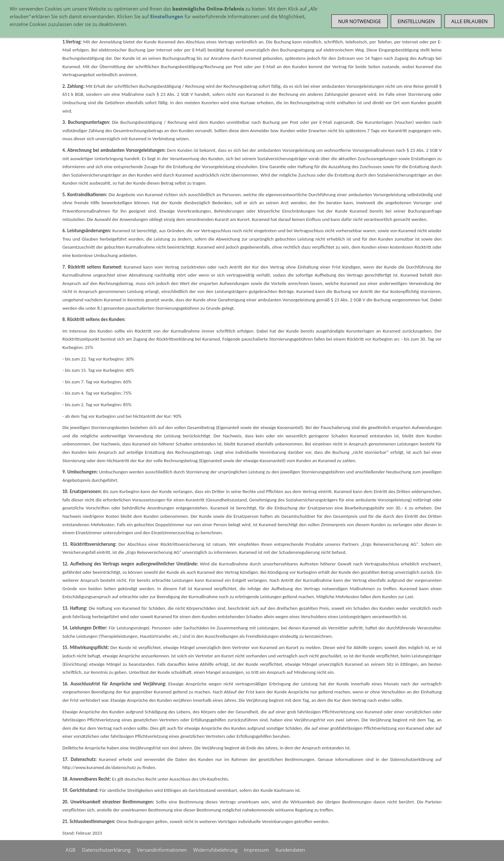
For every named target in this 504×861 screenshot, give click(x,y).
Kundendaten (290, 850)
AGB (71, 850)
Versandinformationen (162, 850)
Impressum (256, 850)
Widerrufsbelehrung (215, 850)
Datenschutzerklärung (106, 850)
